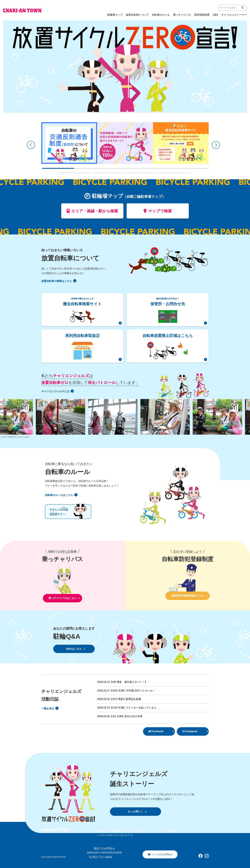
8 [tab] (127, 174)
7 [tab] (94, 174)
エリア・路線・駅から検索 (92, 212)
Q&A (215, 15)
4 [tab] (144, 170)
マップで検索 (158, 212)
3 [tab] (111, 170)
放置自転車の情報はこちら (59, 281)
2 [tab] (77, 170)
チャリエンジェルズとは (58, 391)
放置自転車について (137, 15)
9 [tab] (161, 174)
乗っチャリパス (182, 15)
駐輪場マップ (115, 15)
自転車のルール (161, 15)
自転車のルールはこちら (61, 495)
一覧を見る (50, 708)
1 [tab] (44, 170)
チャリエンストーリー (234, 15)
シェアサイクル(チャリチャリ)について (113, 835)
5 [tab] (178, 170)
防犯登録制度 (202, 15)
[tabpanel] (69, 143)
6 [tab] (60, 174)
